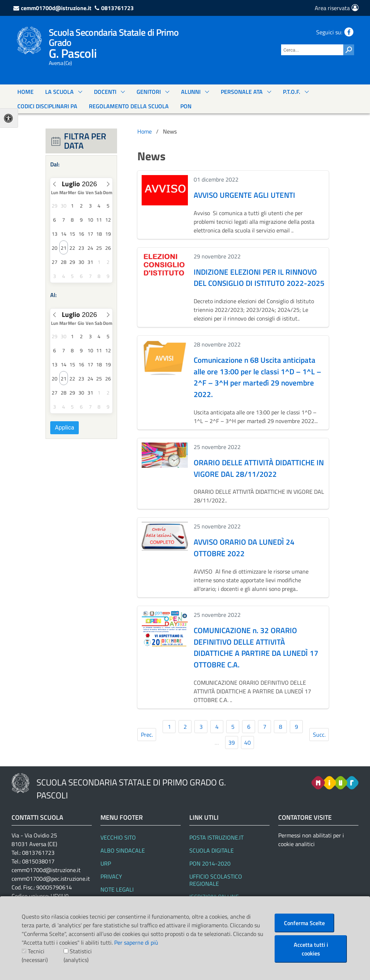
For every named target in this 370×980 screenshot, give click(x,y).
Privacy (111, 876)
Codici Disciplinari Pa (47, 106)
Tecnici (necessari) (35, 955)
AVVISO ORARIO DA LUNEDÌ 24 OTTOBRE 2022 (244, 548)
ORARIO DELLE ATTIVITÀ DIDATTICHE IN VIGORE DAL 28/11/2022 (259, 468)
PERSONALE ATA (242, 92)
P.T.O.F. (292, 92)
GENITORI (149, 92)
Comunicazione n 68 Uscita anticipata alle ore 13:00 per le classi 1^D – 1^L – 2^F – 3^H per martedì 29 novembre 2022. (257, 377)
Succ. (319, 735)
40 (248, 742)
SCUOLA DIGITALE (212, 850)
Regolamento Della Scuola (129, 106)
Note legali (117, 889)
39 (232, 742)
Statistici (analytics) (78, 955)
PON (186, 106)
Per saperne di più (136, 942)
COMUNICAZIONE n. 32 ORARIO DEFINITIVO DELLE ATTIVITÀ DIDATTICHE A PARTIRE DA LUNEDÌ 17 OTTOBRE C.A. (256, 647)
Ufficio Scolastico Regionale (216, 880)
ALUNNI (191, 92)
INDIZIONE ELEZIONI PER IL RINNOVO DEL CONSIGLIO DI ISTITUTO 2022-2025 (259, 278)
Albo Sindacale (123, 850)
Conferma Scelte (304, 923)
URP (106, 863)
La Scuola (59, 92)
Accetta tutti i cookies (311, 949)
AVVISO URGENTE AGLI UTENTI (244, 195)
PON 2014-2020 (210, 863)
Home (25, 92)
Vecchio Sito (118, 837)
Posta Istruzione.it (216, 837)
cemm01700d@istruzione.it (56, 8)
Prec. (147, 735)
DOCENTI (105, 92)
